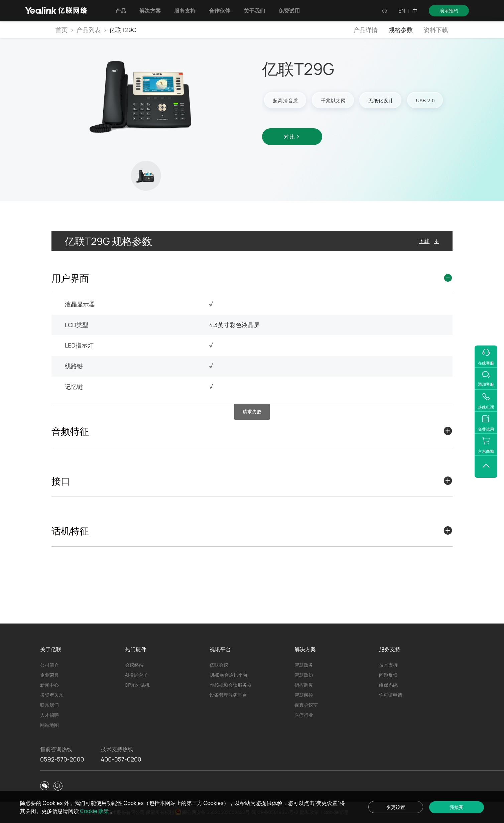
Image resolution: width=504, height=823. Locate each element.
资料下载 (436, 30)
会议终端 (134, 665)
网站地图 (49, 725)
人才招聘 (49, 715)
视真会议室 (306, 705)
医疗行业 (304, 715)
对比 (292, 137)
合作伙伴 (220, 11)
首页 (61, 30)
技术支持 (388, 665)
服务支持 (185, 11)
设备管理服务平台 (228, 695)
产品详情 (366, 30)
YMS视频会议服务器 (231, 685)
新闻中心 (49, 685)
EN (402, 11)
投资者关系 (52, 695)
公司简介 (49, 665)
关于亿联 (51, 649)
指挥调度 (304, 685)
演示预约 (449, 11)
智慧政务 (304, 665)
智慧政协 (304, 675)
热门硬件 (136, 649)
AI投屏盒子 (136, 675)
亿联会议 (219, 665)
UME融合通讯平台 (229, 675)
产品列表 (89, 30)
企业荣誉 (49, 675)
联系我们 (49, 705)
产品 (121, 11)
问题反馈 (388, 675)
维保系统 (388, 685)
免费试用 (289, 11)
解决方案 (150, 11)
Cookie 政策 (95, 811)
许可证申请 (391, 695)
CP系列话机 (137, 685)
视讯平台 (220, 649)
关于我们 (254, 11)
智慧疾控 (304, 695)
